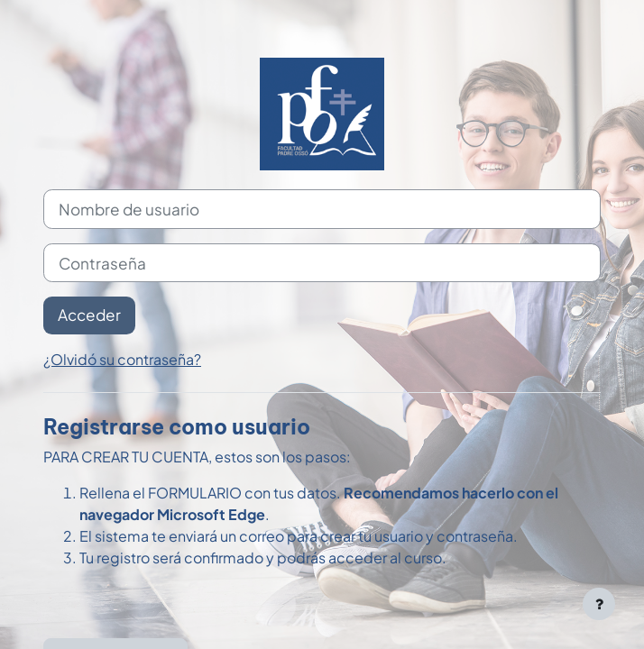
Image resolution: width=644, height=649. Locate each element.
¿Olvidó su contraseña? (122, 359)
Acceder (89, 315)
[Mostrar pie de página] (599, 604)
